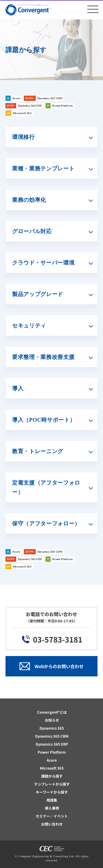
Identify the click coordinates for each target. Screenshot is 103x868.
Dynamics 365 (52, 728)
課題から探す (52, 776)
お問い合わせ (52, 824)
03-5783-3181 (58, 639)
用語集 (52, 800)
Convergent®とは (52, 712)
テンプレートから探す (52, 784)
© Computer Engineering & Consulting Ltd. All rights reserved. (52, 858)
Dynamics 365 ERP (52, 744)
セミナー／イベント (52, 816)
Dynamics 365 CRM (52, 736)
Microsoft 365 (52, 768)
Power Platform (52, 752)
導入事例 (52, 808)
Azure (52, 760)
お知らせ (52, 720)
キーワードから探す (52, 792)
